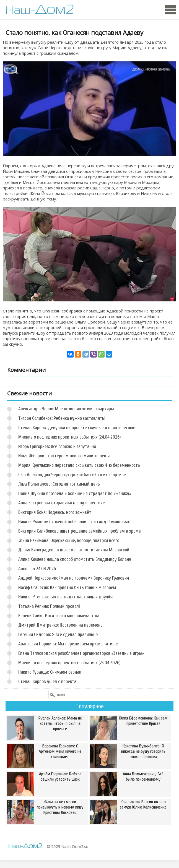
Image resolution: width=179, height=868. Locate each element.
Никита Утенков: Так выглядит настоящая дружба (66, 597)
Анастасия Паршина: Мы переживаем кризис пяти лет (69, 644)
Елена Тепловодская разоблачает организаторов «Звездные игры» (81, 653)
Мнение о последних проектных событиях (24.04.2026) (69, 437)
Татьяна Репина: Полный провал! (49, 606)
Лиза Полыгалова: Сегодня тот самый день (59, 484)
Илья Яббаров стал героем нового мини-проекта (64, 456)
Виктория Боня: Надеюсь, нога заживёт (55, 512)
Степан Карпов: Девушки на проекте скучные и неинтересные (77, 428)
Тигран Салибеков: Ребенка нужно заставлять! (62, 418)
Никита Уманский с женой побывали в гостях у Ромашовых (74, 522)
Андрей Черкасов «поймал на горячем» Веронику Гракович (74, 578)
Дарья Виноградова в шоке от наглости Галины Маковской (74, 550)
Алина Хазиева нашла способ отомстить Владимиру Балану (75, 559)
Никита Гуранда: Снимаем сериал (50, 672)
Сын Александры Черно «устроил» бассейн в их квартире (72, 475)
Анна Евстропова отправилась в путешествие (62, 503)
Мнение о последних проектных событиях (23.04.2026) (69, 663)
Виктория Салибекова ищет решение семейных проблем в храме (80, 531)
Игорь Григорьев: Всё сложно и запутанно (57, 446)
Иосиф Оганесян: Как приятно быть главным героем (67, 587)
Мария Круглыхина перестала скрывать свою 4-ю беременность (79, 465)
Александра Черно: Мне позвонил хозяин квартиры (66, 409)
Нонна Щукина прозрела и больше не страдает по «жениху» (75, 493)
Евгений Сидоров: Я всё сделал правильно (58, 634)
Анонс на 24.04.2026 (37, 569)
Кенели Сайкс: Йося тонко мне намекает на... (60, 616)
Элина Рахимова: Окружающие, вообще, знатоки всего (69, 540)
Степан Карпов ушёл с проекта (47, 681)
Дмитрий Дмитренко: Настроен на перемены (61, 625)
